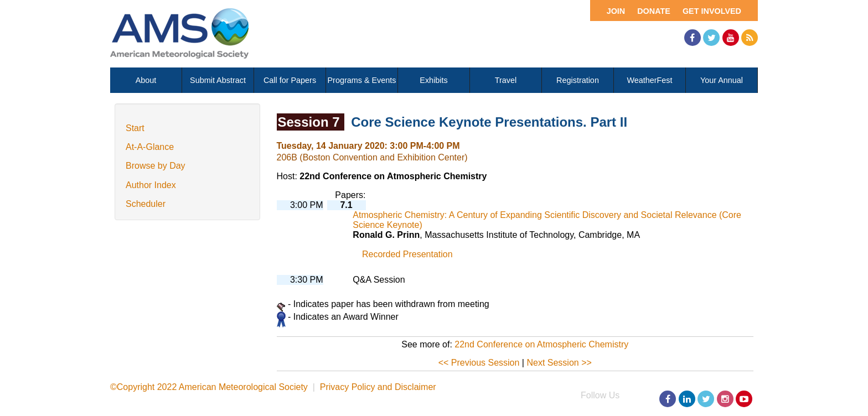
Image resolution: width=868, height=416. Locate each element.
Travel (506, 80)
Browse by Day (156, 166)
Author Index (151, 185)
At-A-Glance (150, 147)
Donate (654, 11)
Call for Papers (290, 80)
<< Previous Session (479, 363)
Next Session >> (559, 363)
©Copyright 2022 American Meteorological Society (209, 387)
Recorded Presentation (407, 254)
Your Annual (722, 80)
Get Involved (712, 11)
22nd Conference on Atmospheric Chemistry (541, 344)
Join (616, 11)
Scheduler (146, 204)
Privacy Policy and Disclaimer (378, 387)
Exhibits (433, 80)
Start (135, 128)
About (146, 80)
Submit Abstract (218, 80)
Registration (578, 80)
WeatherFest (649, 80)
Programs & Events (362, 80)
